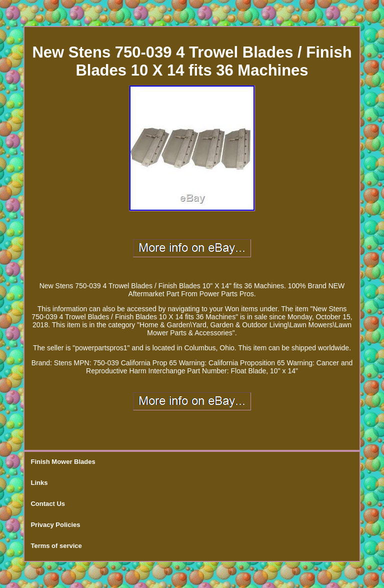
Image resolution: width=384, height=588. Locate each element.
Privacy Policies (55, 525)
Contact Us (48, 504)
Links (39, 483)
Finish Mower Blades (63, 462)
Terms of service (56, 546)
